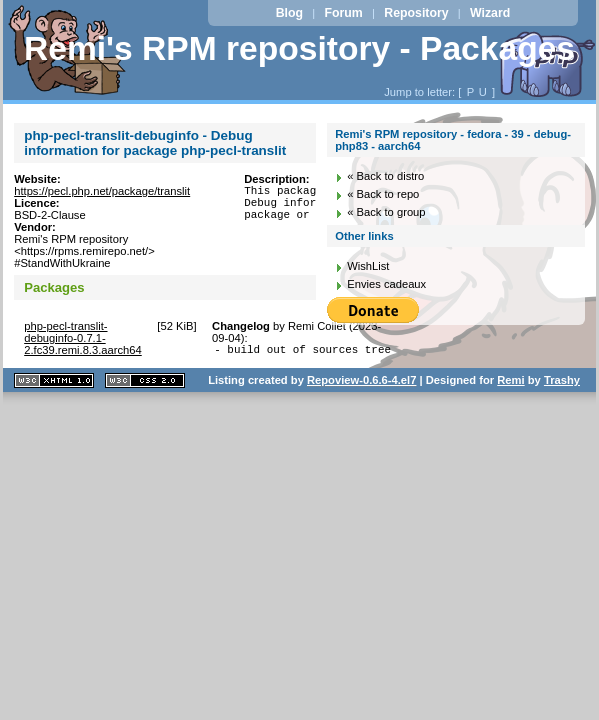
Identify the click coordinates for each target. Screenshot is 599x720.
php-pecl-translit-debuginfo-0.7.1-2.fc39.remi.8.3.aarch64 (83, 338)
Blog (289, 13)
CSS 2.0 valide (145, 383)
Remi (510, 383)
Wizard (490, 13)
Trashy (562, 383)
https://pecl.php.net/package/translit (102, 191)
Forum (344, 13)
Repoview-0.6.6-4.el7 (361, 383)
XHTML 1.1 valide (54, 383)
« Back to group (386, 212)
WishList (368, 266)
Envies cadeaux (386, 284)
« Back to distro (385, 176)
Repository (416, 13)
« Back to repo (383, 194)
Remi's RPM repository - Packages (299, 48)
